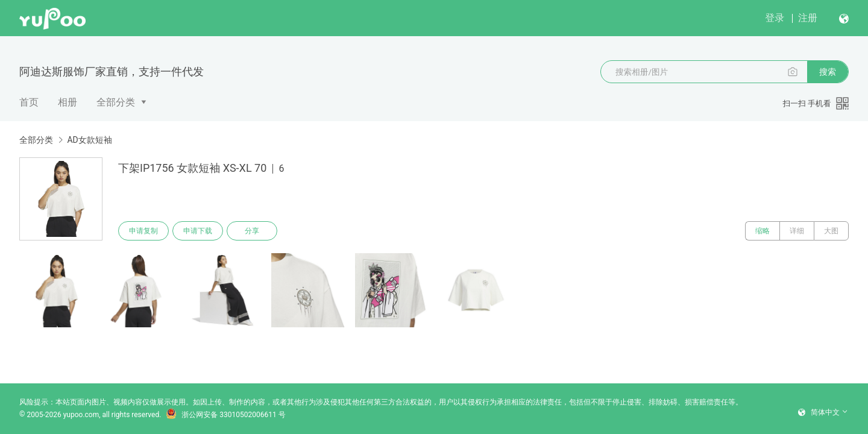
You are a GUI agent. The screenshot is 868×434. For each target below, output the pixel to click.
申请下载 (198, 231)
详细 (797, 231)
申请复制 (143, 231)
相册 (68, 102)
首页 (29, 102)
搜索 (828, 72)
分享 (252, 231)
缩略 (763, 231)
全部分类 (116, 102)
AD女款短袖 (89, 140)
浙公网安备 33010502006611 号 (225, 415)
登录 (775, 18)
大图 (831, 231)
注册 (808, 18)
